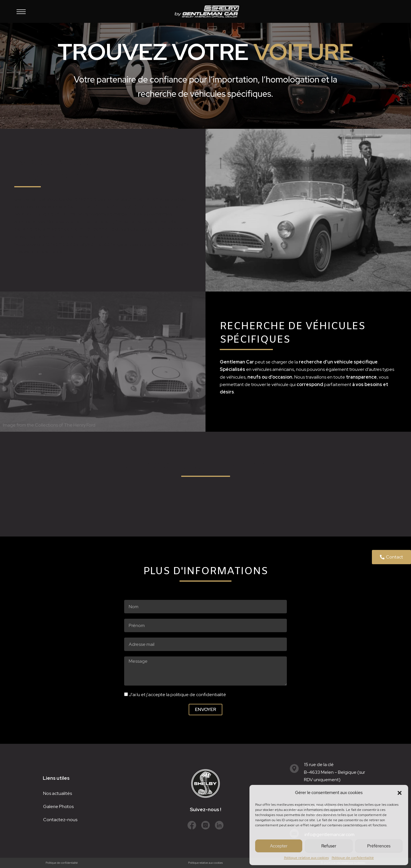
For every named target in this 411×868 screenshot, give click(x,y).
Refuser (329, 846)
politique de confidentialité (198, 695)
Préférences (379, 846)
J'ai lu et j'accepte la (177, 695)
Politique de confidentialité (353, 858)
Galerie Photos (58, 806)
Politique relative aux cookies (306, 858)
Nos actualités (58, 793)
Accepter (279, 846)
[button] (400, 793)
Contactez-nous (60, 820)
